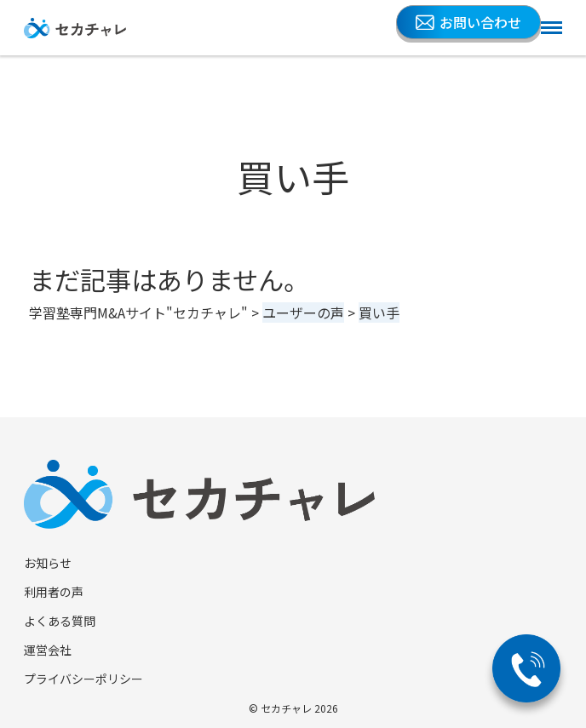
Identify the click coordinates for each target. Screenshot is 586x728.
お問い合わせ (468, 22)
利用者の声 (54, 592)
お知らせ (48, 563)
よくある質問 (60, 621)
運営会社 (48, 650)
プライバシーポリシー (83, 679)
